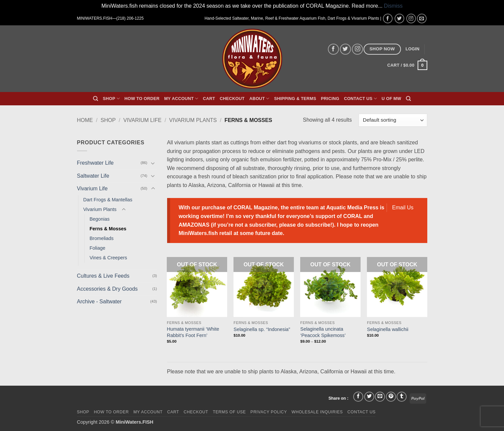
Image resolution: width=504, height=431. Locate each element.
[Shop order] (393, 120)
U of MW (391, 98)
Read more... (367, 6)
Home (85, 120)
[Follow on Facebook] (388, 18)
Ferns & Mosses (108, 229)
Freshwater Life (95, 163)
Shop (111, 98)
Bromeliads (102, 238)
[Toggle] (153, 163)
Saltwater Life (93, 176)
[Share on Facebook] (358, 397)
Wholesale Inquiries (317, 412)
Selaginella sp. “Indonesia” (262, 329)
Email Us (403, 207)
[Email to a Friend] (380, 397)
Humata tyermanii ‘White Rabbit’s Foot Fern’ (193, 332)
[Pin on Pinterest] (391, 397)
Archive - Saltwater (99, 301)
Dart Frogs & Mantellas (108, 200)
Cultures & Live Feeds (103, 276)
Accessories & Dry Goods (107, 289)
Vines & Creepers (109, 258)
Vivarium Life (142, 120)
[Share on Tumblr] (402, 397)
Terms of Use (229, 412)
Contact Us (360, 98)
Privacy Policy (269, 412)
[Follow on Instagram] (411, 18)
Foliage (98, 248)
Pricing (330, 98)
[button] (413, 49)
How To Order (142, 98)
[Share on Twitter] (369, 397)
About (259, 98)
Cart (209, 98)
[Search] (96, 99)
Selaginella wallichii (388, 329)
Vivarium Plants (193, 120)
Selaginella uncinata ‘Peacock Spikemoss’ (323, 332)
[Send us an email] (422, 18)
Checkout (232, 98)
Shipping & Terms (295, 98)
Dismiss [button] (393, 6)
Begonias (100, 219)
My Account (181, 98)
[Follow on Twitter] (399, 18)
